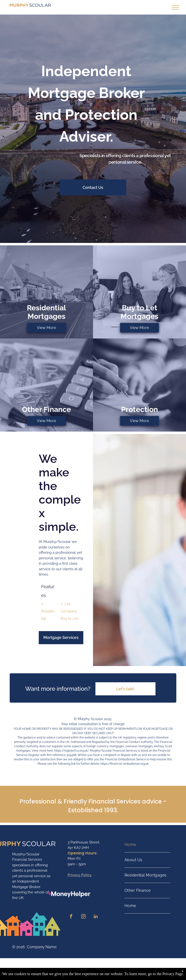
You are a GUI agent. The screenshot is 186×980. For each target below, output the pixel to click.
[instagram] (83, 917)
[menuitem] (147, 845)
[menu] (175, 7)
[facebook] (71, 917)
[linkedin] (96, 917)
